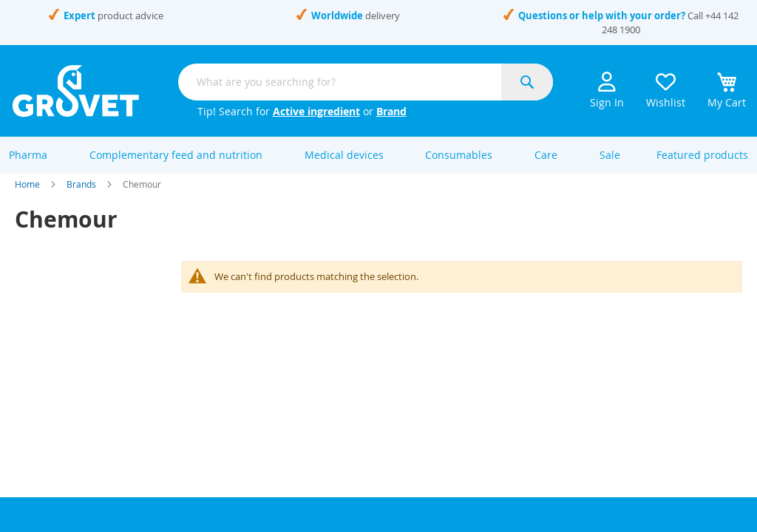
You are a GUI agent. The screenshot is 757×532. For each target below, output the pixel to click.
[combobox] (366, 82)
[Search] (527, 82)
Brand (391, 111)
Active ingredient (316, 111)
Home (27, 198)
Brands (81, 198)
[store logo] (76, 91)
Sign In (607, 91)
